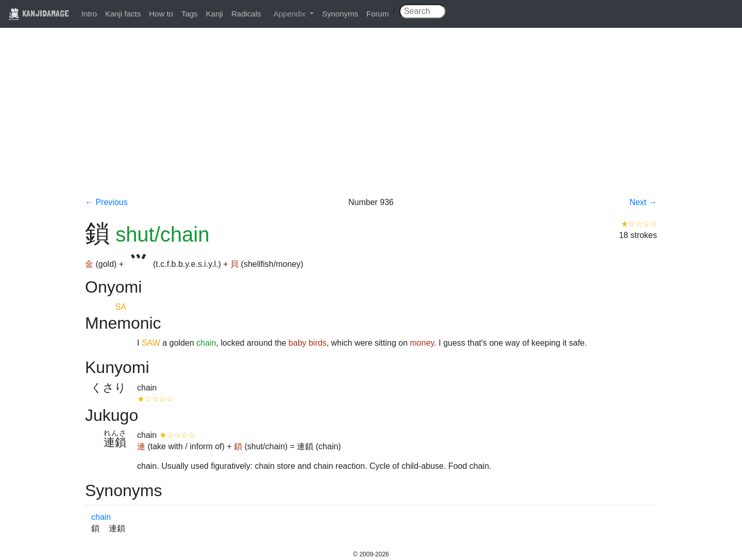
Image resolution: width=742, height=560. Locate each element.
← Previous (106, 202)
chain (101, 517)
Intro (89, 14)
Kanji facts (123, 14)
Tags (190, 14)
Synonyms (340, 14)
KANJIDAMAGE (39, 13)
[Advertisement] (371, 120)
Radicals (246, 14)
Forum (377, 14)
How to (161, 14)
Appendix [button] (290, 14)
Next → (643, 202)
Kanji (215, 14)
